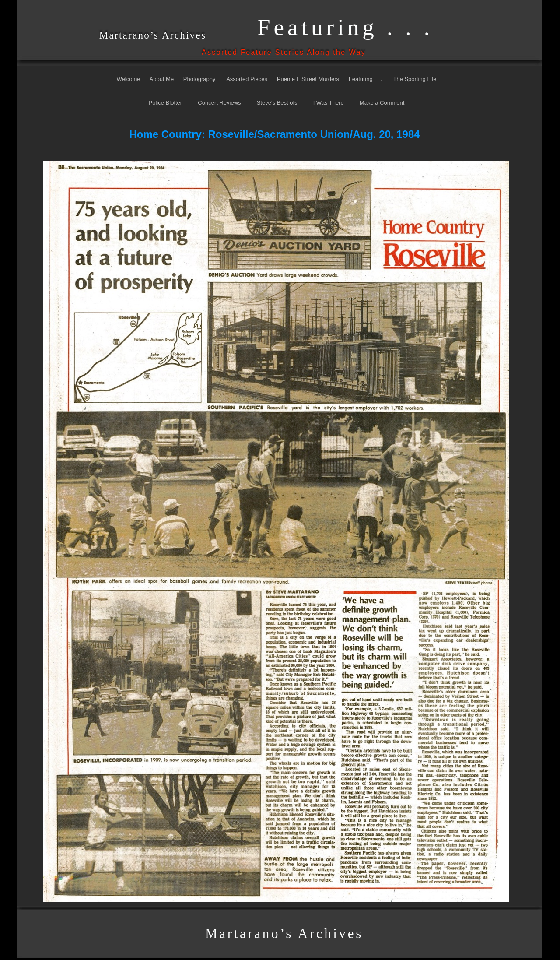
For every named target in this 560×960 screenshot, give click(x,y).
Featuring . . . (366, 79)
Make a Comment (382, 103)
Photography (199, 79)
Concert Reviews (219, 103)
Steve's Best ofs (277, 103)
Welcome (129, 79)
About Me (162, 79)
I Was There (329, 103)
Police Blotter (166, 103)
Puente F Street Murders (308, 79)
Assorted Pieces (247, 79)
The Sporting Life (415, 79)
